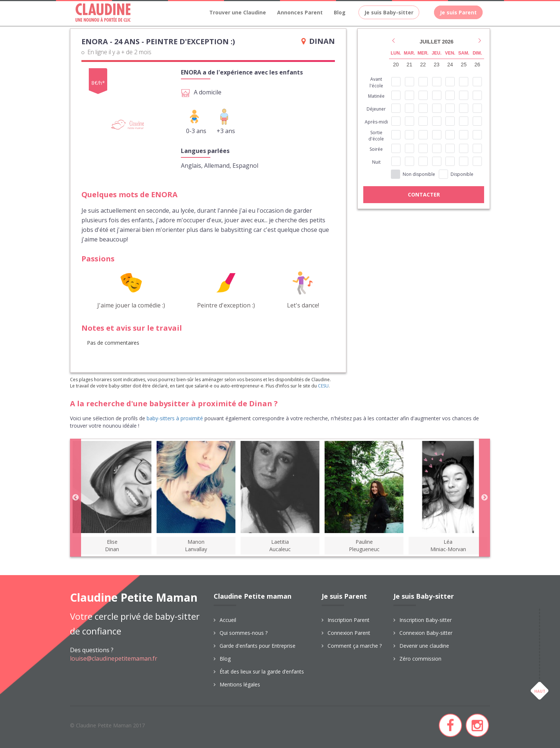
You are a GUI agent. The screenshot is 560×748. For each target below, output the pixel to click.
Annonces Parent (300, 12)
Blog (340, 12)
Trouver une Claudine (238, 12)
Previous (76, 498)
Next (484, 498)
